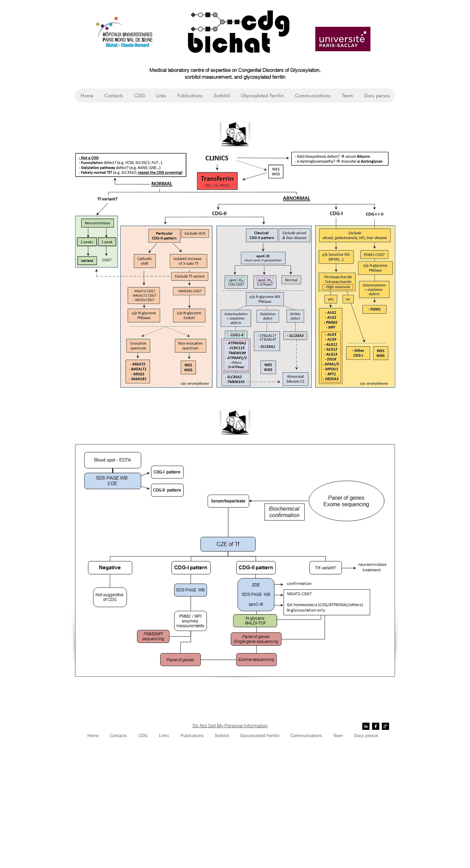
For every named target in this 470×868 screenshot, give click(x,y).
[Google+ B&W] (385, 726)
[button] (139, 96)
